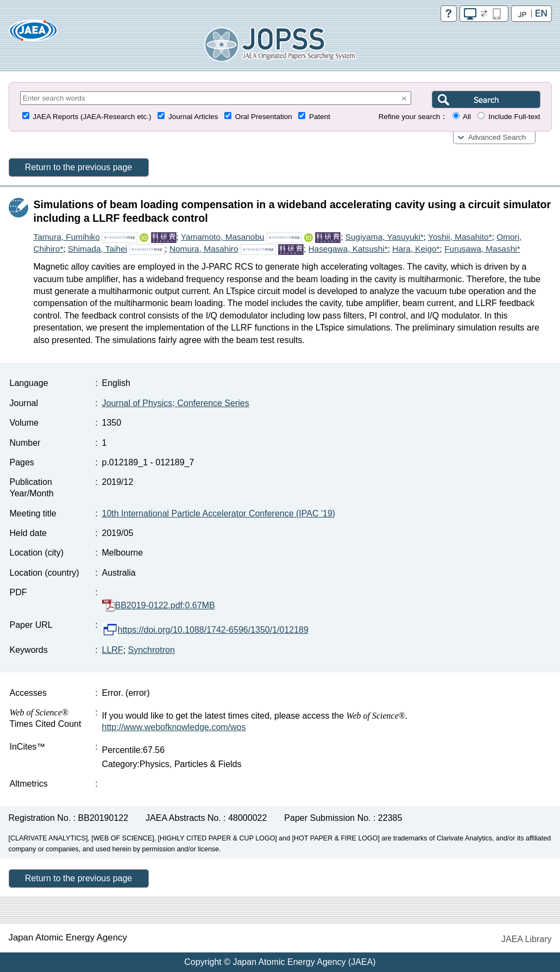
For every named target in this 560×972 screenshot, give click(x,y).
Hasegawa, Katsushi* (348, 249)
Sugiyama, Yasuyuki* (385, 237)
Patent (320, 117)
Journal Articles (193, 117)
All (467, 117)
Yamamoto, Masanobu (223, 237)
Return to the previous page (78, 167)
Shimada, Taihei (97, 249)
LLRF (113, 650)
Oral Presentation (264, 117)
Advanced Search (497, 137)
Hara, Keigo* (416, 249)
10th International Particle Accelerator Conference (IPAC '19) (219, 513)
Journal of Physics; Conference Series (176, 403)
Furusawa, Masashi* (482, 249)
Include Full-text (514, 117)
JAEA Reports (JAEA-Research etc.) (92, 117)
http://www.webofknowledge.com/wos (174, 727)
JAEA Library (526, 939)
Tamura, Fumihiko (67, 237)
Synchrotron (152, 650)
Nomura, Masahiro (204, 249)
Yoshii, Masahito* (460, 237)
